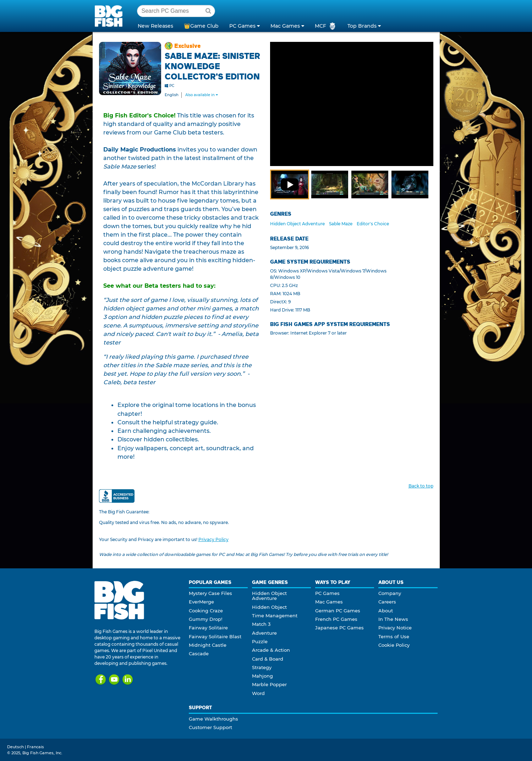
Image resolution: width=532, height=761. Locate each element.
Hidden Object (269, 607)
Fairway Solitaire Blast (215, 636)
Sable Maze (341, 224)
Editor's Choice (373, 224)
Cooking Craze (206, 611)
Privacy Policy (213, 539)
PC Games (327, 593)
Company (390, 593)
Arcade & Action (271, 650)
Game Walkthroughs (213, 719)
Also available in (202, 95)
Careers (387, 602)
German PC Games (338, 611)
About (386, 611)
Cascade (199, 654)
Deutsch (15, 747)
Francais (35, 747)
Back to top (421, 486)
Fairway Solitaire (208, 628)
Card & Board (268, 659)
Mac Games (329, 602)
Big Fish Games (110, 16)
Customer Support (210, 727)
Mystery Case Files (210, 593)
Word (258, 693)
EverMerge (201, 602)
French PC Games (336, 619)
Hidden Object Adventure (297, 224)
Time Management (275, 616)
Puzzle (260, 641)
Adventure (264, 633)
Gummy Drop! (205, 619)
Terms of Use (394, 636)
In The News (393, 619)
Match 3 (261, 624)
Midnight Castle (208, 645)
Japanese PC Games (339, 628)
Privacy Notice (395, 628)
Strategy (262, 667)
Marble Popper (269, 684)
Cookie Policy (394, 645)
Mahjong (262, 676)
